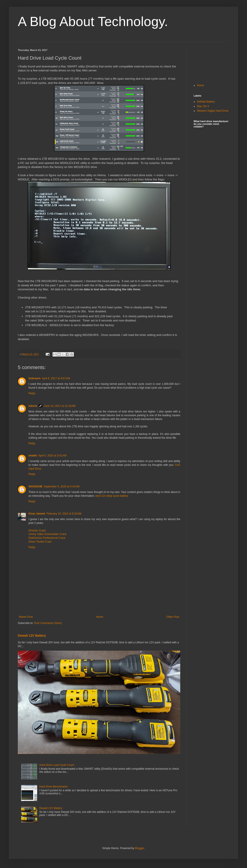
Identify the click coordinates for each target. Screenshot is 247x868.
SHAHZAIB (35, 486)
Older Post (173, 617)
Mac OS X (203, 106)
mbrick (33, 406)
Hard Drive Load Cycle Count (57, 765)
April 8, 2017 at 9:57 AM (56, 378)
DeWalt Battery (206, 102)
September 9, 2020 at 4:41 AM (62, 486)
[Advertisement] (211, 63)
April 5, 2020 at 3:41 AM (52, 456)
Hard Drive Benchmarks (54, 787)
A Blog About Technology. (93, 21)
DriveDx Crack (37, 531)
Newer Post (26, 617)
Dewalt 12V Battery (32, 636)
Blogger (139, 848)
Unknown (34, 378)
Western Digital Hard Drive (213, 111)
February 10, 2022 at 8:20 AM (64, 514)
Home (100, 617)
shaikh (33, 456)
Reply (32, 393)
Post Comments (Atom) (48, 623)
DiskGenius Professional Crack (47, 538)
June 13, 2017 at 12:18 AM (60, 406)
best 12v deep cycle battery (112, 496)
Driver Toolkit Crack (40, 542)
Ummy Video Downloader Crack (48, 534)
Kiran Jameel (37, 514)
